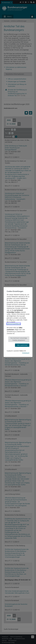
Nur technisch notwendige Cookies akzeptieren (19, 339)
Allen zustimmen (22, 345)
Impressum (26, 353)
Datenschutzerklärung (14, 324)
